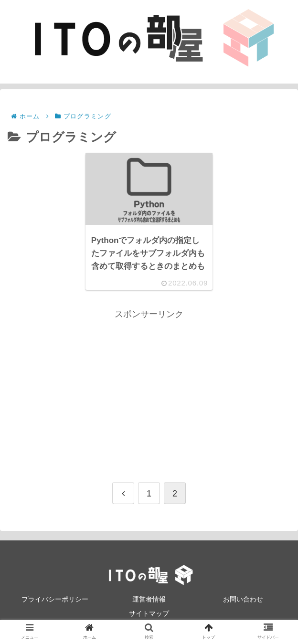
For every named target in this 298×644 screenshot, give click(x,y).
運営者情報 (149, 599)
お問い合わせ (243, 599)
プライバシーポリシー (55, 599)
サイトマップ (149, 613)
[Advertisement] (149, 389)
